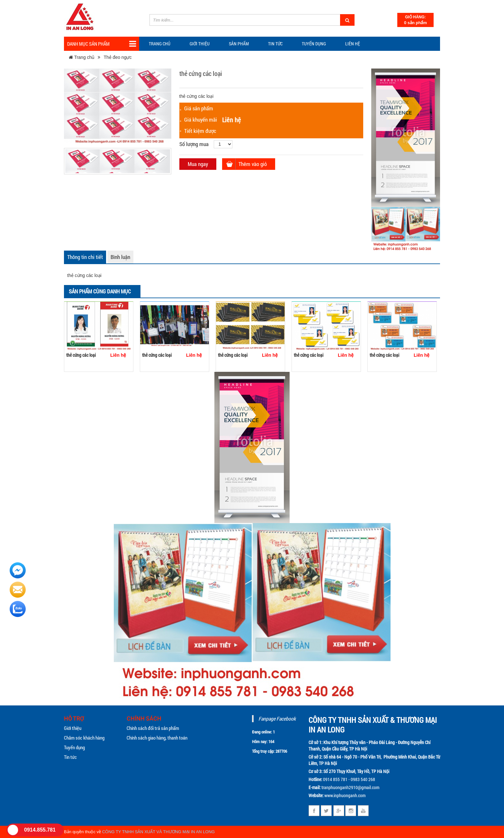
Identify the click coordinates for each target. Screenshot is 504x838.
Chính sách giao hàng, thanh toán (157, 738)
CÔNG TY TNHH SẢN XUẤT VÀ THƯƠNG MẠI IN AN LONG (159, 832)
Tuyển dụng (314, 44)
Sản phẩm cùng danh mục (100, 291)
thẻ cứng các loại (81, 355)
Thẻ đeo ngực (117, 57)
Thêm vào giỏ (253, 164)
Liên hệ (353, 44)
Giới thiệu (200, 44)
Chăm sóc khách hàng (84, 738)
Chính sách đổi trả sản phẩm (153, 728)
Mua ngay (198, 164)
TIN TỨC (275, 44)
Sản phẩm (239, 44)
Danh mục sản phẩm (102, 44)
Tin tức (70, 757)
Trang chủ (160, 44)
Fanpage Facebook (277, 718)
